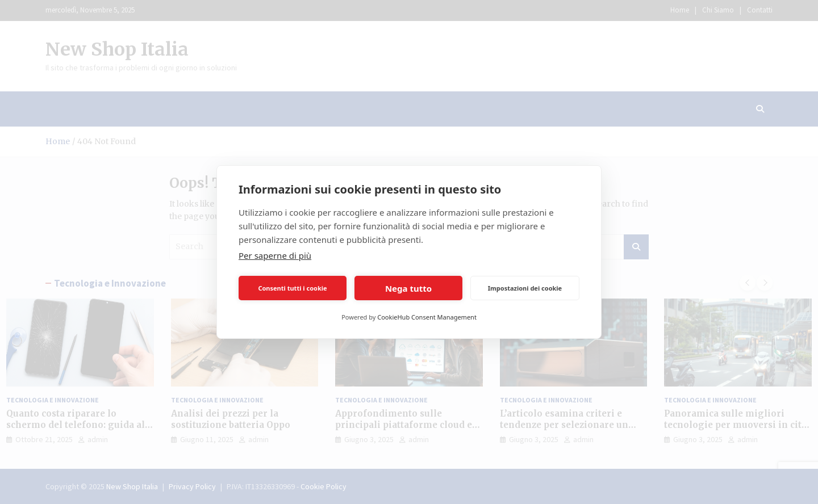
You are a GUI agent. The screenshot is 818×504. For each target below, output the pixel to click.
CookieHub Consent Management (427, 317)
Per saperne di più (275, 255)
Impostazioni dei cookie (525, 288)
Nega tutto (408, 288)
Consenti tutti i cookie (292, 288)
